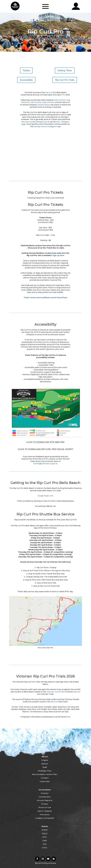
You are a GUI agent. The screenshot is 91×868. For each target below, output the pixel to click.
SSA (45, 844)
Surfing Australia (48, 863)
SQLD (45, 833)
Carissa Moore (44, 105)
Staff (45, 767)
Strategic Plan (45, 771)
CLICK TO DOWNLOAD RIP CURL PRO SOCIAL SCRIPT (46, 449)
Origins (45, 760)
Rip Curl (49, 92)
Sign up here (58, 255)
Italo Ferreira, (36, 102)
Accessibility (26, 80)
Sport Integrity (45, 811)
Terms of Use (45, 807)
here (68, 717)
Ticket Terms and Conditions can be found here (45, 298)
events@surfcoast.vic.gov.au (45, 464)
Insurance (45, 815)
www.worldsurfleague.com (36, 122)
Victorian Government (56, 692)
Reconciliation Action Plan (45, 774)
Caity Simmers (48, 102)
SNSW (45, 830)
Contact (45, 778)
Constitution (45, 797)
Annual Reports (45, 800)
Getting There (65, 70)
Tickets (26, 70)
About (45, 757)
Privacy (45, 804)
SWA (45, 841)
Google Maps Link (45, 496)
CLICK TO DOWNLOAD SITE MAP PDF (45, 442)
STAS (45, 848)
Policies (45, 793)
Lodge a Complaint (45, 818)
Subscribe (45, 781)
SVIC (45, 837)
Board (45, 764)
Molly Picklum (60, 100)
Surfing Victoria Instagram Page (47, 126)
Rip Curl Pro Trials (65, 80)
